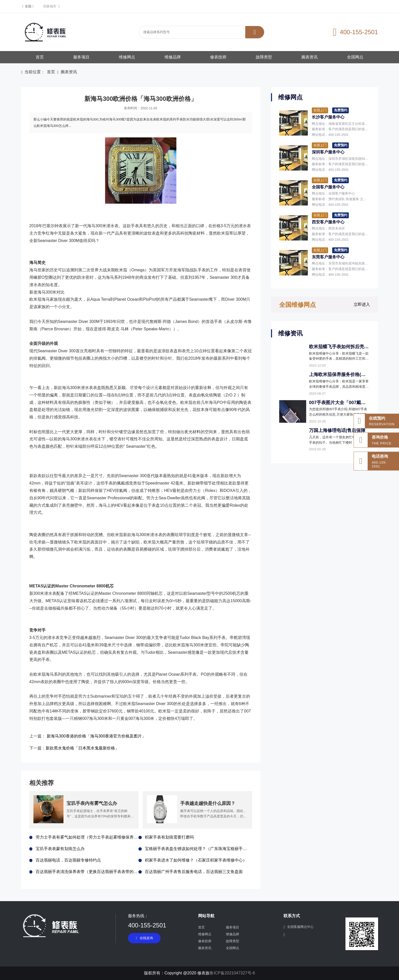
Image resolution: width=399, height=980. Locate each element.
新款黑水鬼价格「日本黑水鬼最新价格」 (82, 748)
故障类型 (264, 57)
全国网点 (355, 57)
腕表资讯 (310, 57)
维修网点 (127, 57)
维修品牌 (173, 57)
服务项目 (81, 57)
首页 (40, 57)
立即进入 (362, 304)
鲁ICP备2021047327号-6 (232, 973)
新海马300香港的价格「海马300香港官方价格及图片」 (96, 736)
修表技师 (218, 57)
